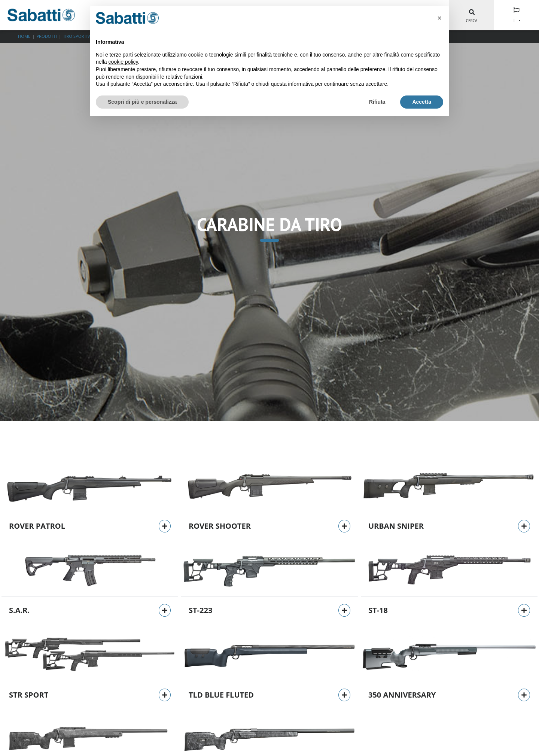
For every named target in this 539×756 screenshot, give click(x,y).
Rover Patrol (37, 526)
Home (24, 36)
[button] (439, 18)
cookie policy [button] (123, 62)
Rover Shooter (220, 526)
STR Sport (29, 695)
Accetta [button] (422, 102)
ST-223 (200, 610)
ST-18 (378, 610)
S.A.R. (19, 610)
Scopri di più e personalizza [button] (142, 102)
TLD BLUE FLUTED (221, 695)
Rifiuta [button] (377, 102)
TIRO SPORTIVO (78, 36)
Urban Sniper (396, 526)
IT (515, 20)
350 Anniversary (402, 695)
